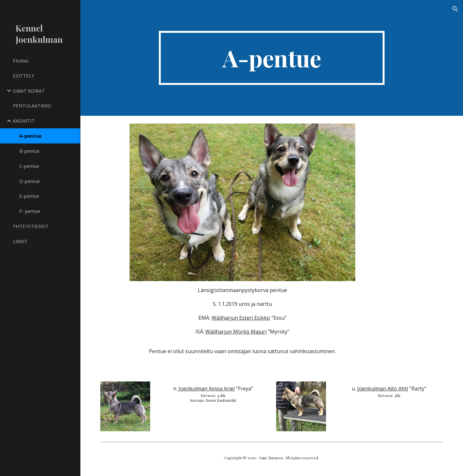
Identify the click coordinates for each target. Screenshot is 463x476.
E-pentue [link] (29, 196)
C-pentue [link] (29, 166)
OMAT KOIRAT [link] (29, 91)
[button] (455, 9)
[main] (272, 58)
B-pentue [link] (29, 151)
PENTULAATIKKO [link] (32, 105)
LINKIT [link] (20, 241)
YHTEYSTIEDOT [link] (31, 226)
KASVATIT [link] (24, 121)
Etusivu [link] (21, 60)
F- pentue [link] (30, 211)
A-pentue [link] (30, 136)
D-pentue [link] (30, 181)
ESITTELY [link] (24, 76)
